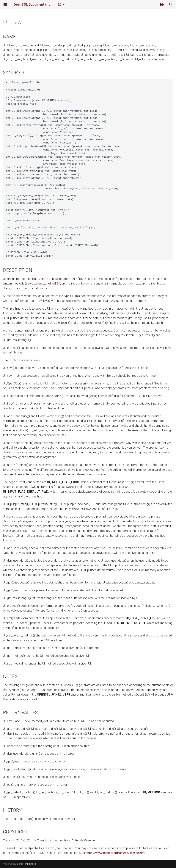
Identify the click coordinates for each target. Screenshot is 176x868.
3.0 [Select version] (60, 5)
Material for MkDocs (25, 864)
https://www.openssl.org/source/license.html (115, 853)
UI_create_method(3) (45, 283)
